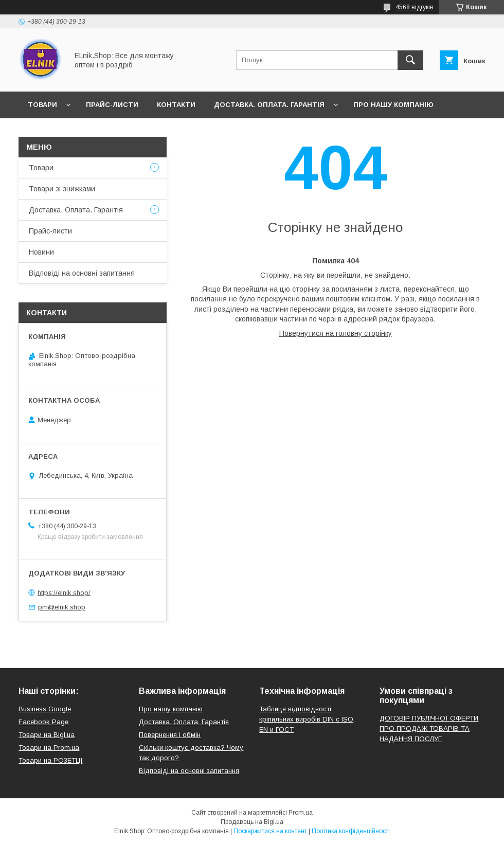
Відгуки (92, 131)
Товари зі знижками (62, 189)
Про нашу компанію (393, 105)
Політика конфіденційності (351, 831)
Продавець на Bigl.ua (252, 822)
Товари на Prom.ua (49, 748)
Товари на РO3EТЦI (50, 760)
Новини (43, 131)
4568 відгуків (415, 7)
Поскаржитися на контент (270, 831)
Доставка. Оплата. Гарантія (269, 105)
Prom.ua (301, 813)
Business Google (45, 709)
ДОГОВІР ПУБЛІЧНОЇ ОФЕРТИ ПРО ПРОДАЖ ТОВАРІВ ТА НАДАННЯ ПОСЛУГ (429, 729)
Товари (42, 105)
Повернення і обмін (170, 735)
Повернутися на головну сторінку (336, 333)
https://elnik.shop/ (64, 592)
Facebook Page (43, 722)
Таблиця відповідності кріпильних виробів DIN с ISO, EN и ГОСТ (307, 719)
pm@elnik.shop (62, 607)
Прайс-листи (112, 105)
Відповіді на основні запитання (191, 131)
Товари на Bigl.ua (47, 735)
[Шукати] (410, 60)
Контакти (176, 105)
